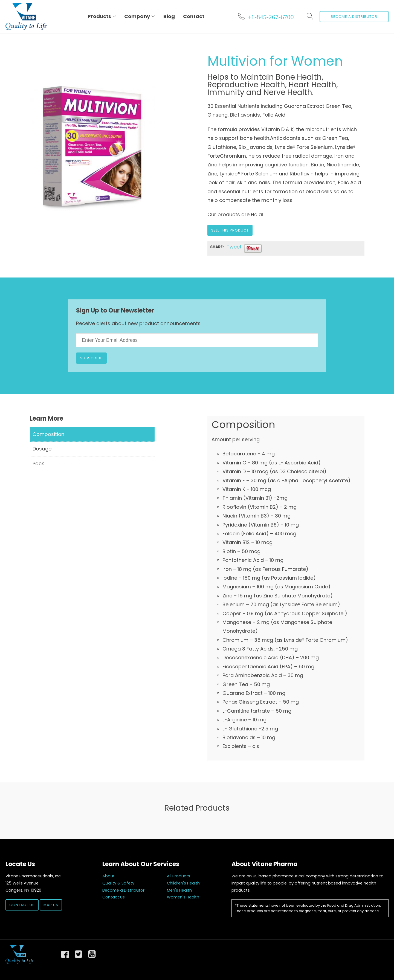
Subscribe (91, 358)
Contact (194, 16)
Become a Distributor (354, 17)
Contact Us (22, 905)
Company (137, 16)
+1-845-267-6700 (270, 16)
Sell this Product (230, 230)
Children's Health (183, 883)
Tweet (234, 247)
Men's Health (179, 890)
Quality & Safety (118, 883)
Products (99, 16)
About (108, 876)
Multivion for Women (275, 61)
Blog (169, 16)
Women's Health (183, 897)
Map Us (51, 905)
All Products (179, 876)
